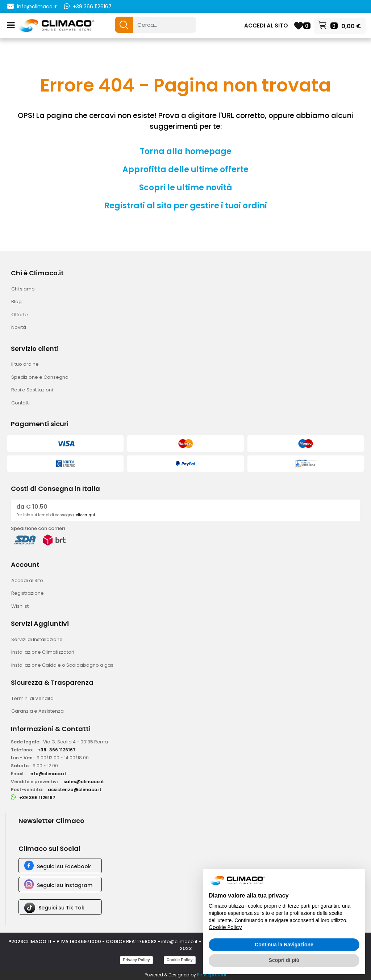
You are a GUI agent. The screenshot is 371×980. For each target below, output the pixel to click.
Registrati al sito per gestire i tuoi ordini (186, 206)
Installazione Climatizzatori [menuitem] (43, 652)
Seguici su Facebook (64, 866)
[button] (124, 25)
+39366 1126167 (57, 750)
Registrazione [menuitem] (28, 593)
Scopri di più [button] (284, 960)
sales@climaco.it (84, 782)
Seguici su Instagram (65, 885)
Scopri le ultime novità (186, 188)
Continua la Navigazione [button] (284, 945)
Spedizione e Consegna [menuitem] (40, 377)
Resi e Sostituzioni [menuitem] (32, 390)
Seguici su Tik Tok (61, 908)
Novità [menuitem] (19, 327)
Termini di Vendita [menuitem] (32, 698)
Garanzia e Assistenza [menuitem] (37, 711)
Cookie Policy (180, 960)
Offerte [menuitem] (20, 315)
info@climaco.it (37, 7)
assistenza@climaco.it (75, 790)
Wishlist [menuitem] (20, 606)
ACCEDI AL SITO (266, 26)
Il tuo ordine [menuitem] (25, 364)
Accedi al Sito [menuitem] (27, 580)
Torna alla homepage (186, 151)
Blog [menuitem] (16, 302)
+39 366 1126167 (92, 7)
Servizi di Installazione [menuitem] (37, 639)
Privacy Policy (136, 960)
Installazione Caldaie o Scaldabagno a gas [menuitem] (62, 665)
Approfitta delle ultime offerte (185, 169)
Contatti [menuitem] (20, 403)
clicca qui (85, 515)
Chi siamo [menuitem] (23, 289)
